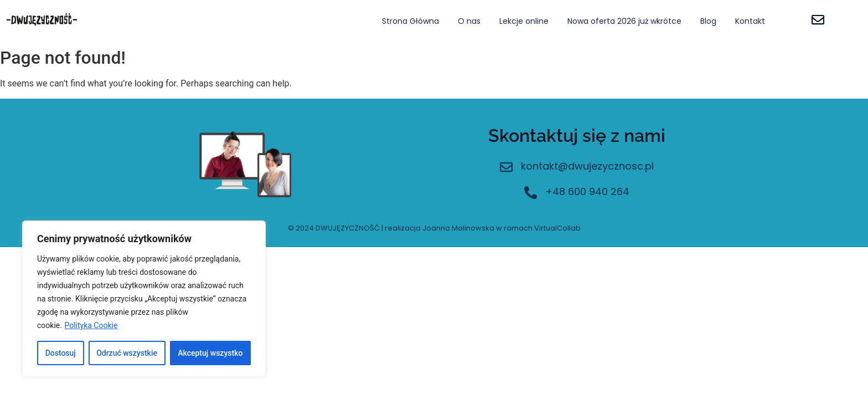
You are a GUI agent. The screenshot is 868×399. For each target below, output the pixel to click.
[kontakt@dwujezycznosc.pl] (506, 168)
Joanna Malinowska (458, 228)
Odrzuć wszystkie (127, 353)
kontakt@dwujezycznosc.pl (587, 166)
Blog (708, 21)
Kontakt (750, 21)
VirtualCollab (557, 228)
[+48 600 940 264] (531, 194)
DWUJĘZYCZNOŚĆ (348, 228)
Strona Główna (410, 21)
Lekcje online (524, 21)
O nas (469, 21)
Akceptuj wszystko (210, 353)
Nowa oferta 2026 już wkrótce (624, 21)
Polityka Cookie (91, 325)
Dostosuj (61, 353)
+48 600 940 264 (587, 191)
